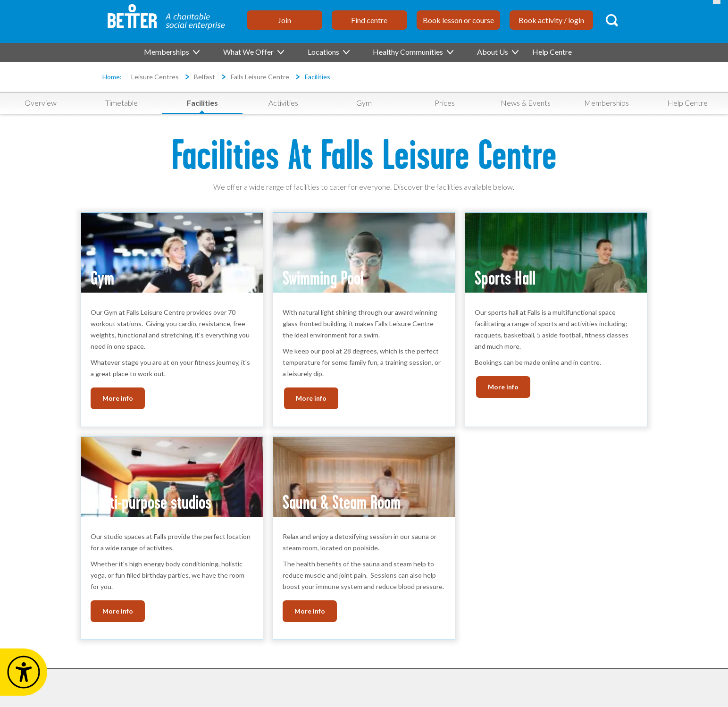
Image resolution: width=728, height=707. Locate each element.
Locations (328, 52)
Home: (112, 77)
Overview (41, 103)
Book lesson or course (458, 20)
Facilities (318, 77)
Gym (364, 103)
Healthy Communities (413, 52)
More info (118, 398)
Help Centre (552, 52)
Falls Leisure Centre (260, 77)
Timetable (121, 103)
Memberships (171, 52)
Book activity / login (551, 20)
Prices (445, 103)
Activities (283, 103)
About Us (497, 52)
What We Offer (253, 52)
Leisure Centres (155, 77)
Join (285, 20)
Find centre (369, 20)
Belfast (205, 77)
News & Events (526, 103)
